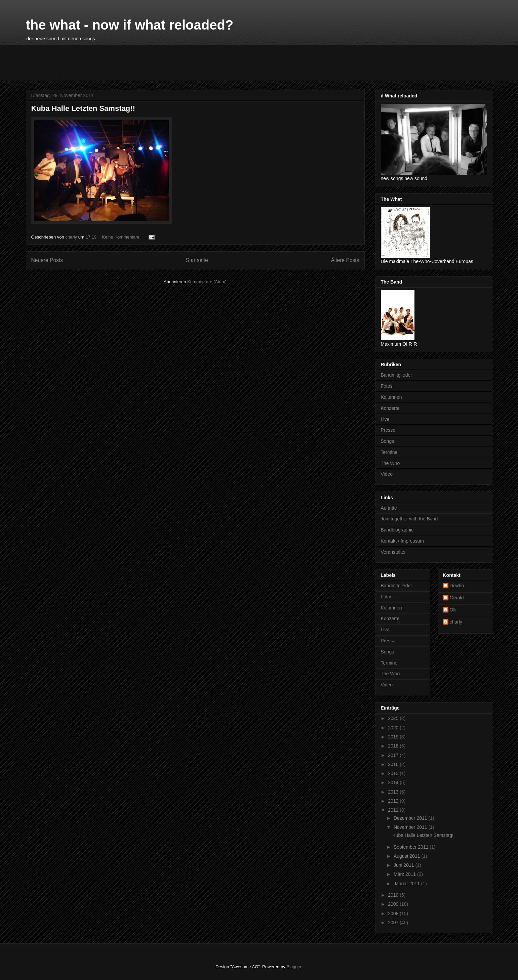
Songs (388, 441)
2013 (394, 792)
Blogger (294, 967)
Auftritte (389, 508)
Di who (457, 586)
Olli (453, 610)
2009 (394, 904)
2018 (394, 746)
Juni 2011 (405, 865)
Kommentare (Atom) (207, 282)
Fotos (387, 386)
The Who (390, 463)
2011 (394, 810)
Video (387, 474)
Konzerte (390, 408)
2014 (394, 782)
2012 (394, 801)
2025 (394, 718)
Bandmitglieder (396, 375)
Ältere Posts (345, 260)
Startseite (197, 260)
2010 (394, 895)
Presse (388, 430)
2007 (394, 923)
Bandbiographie (397, 530)
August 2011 (408, 856)
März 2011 (405, 874)
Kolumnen (391, 397)
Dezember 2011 (411, 818)
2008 (394, 913)
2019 (394, 737)
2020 (394, 728)
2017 (394, 755)
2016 (394, 764)
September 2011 (412, 847)
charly (456, 622)
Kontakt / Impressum (402, 541)
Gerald (457, 598)
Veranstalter (393, 552)
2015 (394, 773)
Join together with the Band (409, 519)
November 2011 (411, 827)
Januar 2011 (407, 884)
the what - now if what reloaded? (130, 25)
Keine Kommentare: (122, 237)
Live (385, 419)
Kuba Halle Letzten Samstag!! (83, 108)
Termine (389, 452)
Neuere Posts (47, 260)
